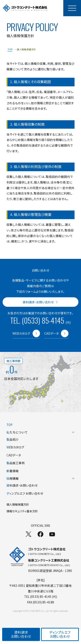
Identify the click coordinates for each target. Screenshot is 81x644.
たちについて (40, 432)
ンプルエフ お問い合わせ (25, 493)
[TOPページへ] (25, 8)
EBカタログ (15, 447)
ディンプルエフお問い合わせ (60, 634)
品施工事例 (16, 463)
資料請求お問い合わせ (21, 634)
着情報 (13, 471)
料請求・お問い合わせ (22, 485)
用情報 (40, 478)
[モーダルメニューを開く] (72, 8)
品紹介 (13, 439)
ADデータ (14, 455)
